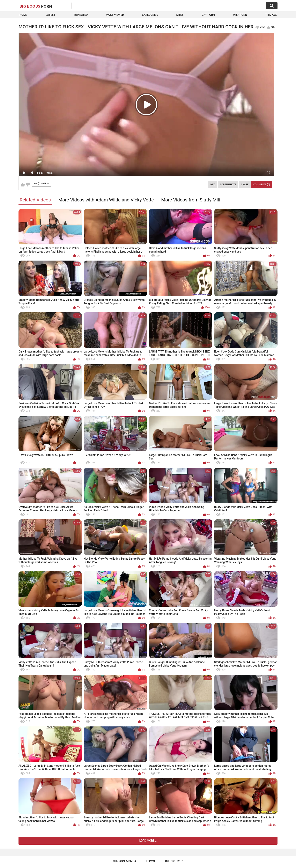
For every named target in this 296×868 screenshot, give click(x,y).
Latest (50, 15)
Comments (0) (262, 185)
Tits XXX (271, 15)
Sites (180, 15)
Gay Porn (208, 15)
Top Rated (81, 15)
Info (213, 185)
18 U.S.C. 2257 (174, 861)
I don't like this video (28, 185)
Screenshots (228, 185)
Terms (150, 861)
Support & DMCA (125, 861)
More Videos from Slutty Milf (191, 200)
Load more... (148, 841)
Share (245, 185)
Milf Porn (240, 15)
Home (23, 15)
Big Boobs (36, 6)
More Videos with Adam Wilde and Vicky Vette (106, 200)
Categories (150, 15)
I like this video (23, 185)
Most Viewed (115, 15)
